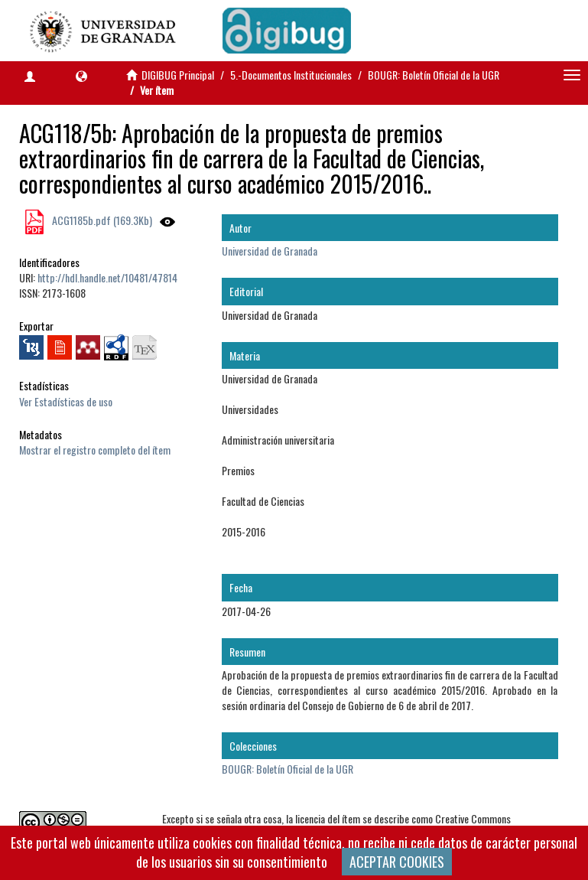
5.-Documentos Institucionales (291, 75)
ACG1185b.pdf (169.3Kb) (101, 220)
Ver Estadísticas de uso (66, 401)
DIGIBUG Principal (178, 75)
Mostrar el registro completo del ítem (95, 450)
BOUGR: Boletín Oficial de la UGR (434, 75)
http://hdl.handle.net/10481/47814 (107, 277)
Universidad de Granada (270, 251)
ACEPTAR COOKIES (397, 862)
